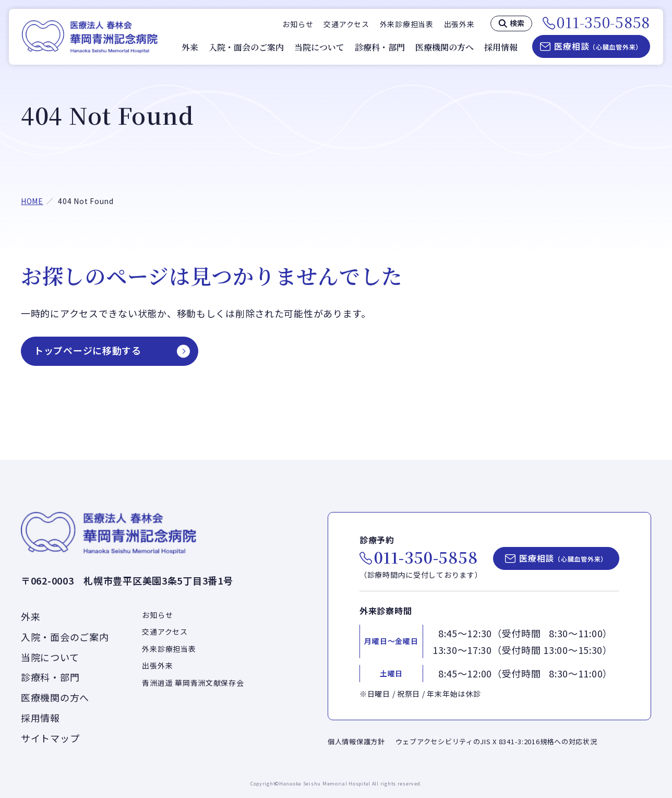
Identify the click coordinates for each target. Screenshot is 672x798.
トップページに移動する (88, 350)
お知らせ (298, 24)
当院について (319, 47)
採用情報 (501, 47)
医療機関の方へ (445, 47)
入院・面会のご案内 (246, 47)
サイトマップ (50, 738)
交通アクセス (346, 24)
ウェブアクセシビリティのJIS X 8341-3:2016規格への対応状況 (496, 741)
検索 (517, 23)
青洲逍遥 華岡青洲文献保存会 (193, 683)
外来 (190, 47)
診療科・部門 (380, 47)
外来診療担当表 (407, 24)
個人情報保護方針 (356, 741)
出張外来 (459, 24)
